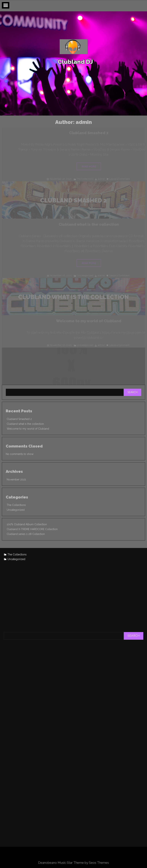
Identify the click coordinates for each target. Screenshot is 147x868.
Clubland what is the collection (25, 424)
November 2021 (16, 479)
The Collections (16, 505)
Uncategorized (16, 510)
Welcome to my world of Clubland (28, 429)
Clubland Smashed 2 (19, 419)
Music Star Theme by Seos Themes (83, 863)
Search (133, 392)
